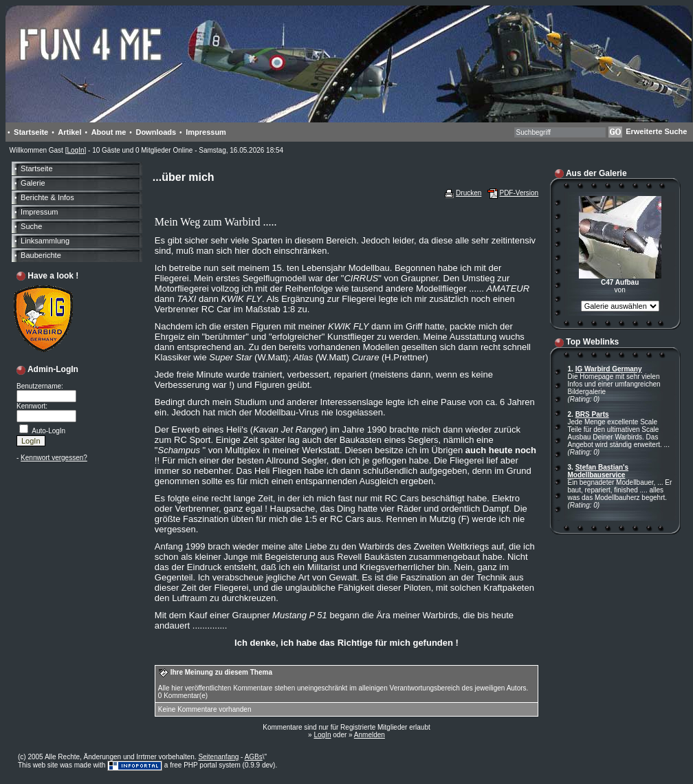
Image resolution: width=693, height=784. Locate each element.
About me (109, 132)
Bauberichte (41, 255)
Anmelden (370, 735)
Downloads (156, 132)
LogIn (75, 150)
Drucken (469, 193)
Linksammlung (45, 241)
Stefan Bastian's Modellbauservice (598, 471)
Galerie (33, 183)
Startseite (31, 132)
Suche (31, 226)
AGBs (254, 757)
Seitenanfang (218, 757)
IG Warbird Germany (609, 369)
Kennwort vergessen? (54, 458)
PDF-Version (519, 193)
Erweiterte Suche (656, 131)
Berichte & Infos (47, 197)
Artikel (69, 132)
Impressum (206, 132)
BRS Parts (592, 414)
